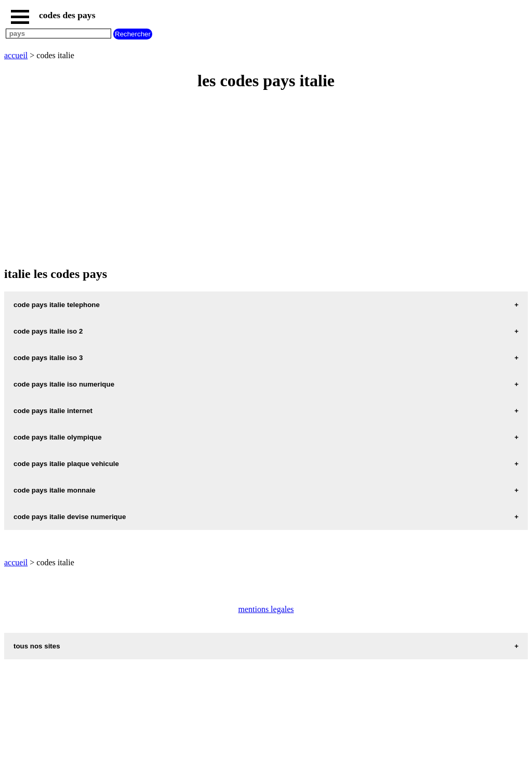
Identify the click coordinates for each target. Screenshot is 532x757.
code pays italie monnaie (55, 490)
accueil (16, 55)
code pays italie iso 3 (48, 358)
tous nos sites (37, 646)
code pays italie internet (53, 411)
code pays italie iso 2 (48, 331)
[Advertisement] (266, 175)
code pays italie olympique (58, 437)
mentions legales (266, 609)
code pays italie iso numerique (64, 384)
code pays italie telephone (57, 305)
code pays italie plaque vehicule (66, 464)
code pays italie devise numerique (70, 517)
